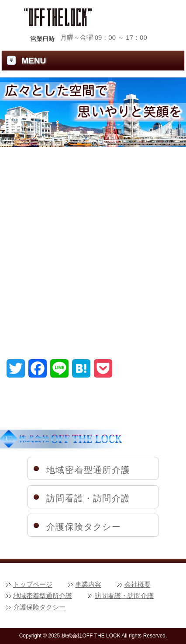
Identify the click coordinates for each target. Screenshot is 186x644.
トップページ (33, 584)
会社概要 (138, 584)
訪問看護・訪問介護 (88, 498)
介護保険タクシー (84, 527)
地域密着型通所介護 (88, 470)
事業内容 (88, 584)
